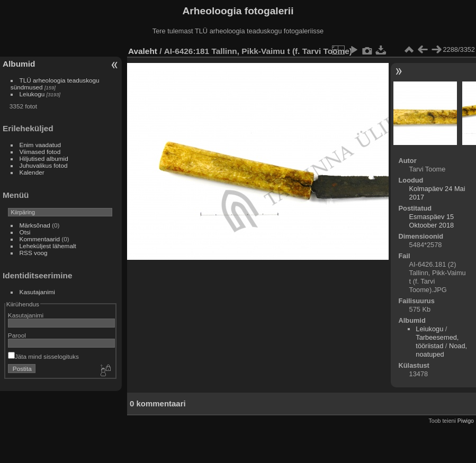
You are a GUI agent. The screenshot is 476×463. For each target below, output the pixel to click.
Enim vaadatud (41, 145)
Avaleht (143, 51)
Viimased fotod (40, 152)
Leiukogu (32, 94)
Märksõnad (35, 225)
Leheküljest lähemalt (48, 246)
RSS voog (34, 253)
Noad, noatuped (441, 350)
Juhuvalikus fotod (44, 165)
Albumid (19, 64)
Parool (17, 335)
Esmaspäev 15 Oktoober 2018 (432, 221)
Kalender (32, 172)
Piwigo (466, 421)
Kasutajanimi (37, 292)
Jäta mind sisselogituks (43, 356)
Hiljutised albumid (44, 158)
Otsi (25, 232)
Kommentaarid (40, 239)
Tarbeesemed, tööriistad (437, 342)
